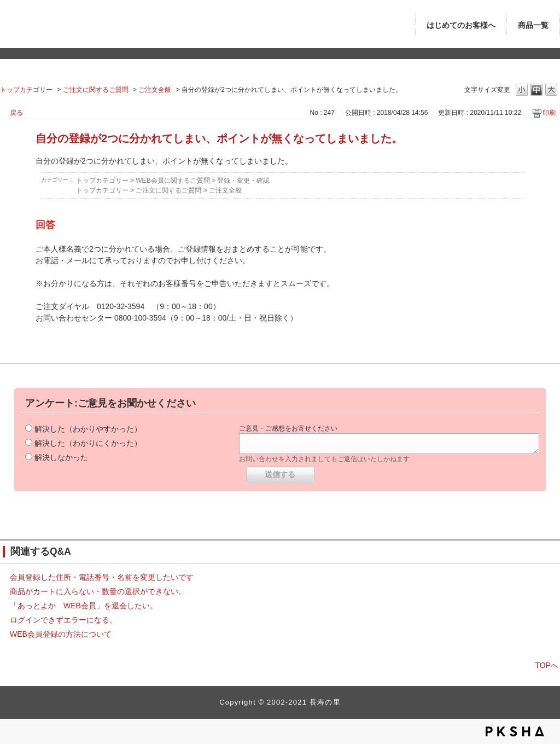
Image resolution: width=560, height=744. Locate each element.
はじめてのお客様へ (461, 25)
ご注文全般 (155, 90)
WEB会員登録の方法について (61, 634)
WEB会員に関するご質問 (173, 181)
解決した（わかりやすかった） (88, 429)
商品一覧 (533, 25)
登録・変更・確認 (243, 181)
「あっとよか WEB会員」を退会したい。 (87, 606)
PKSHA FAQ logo (515, 731)
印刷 (549, 113)
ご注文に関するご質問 (96, 90)
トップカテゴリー (26, 90)
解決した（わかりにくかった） (88, 443)
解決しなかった (61, 457)
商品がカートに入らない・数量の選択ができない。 (98, 591)
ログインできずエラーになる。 (63, 620)
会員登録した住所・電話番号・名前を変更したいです (102, 577)
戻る (16, 113)
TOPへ (547, 665)
